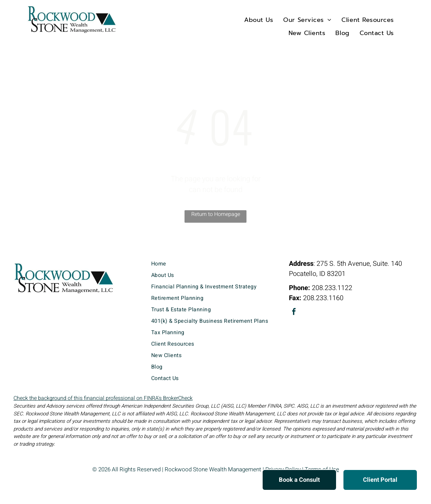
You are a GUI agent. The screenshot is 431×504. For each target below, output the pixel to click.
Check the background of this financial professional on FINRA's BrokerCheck (103, 398)
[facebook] (294, 312)
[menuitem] (259, 20)
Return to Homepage (216, 214)
